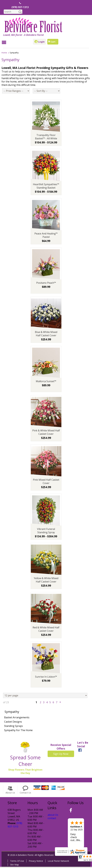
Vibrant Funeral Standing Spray (46, 532)
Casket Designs (13, 723)
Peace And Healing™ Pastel (46, 236)
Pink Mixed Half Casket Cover (46, 482)
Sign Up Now (61, 755)
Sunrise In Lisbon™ (46, 678)
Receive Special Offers (61, 748)
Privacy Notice (36, 862)
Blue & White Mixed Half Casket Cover (46, 335)
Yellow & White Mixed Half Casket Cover (46, 581)
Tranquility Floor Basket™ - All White (46, 138)
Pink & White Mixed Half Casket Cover (46, 433)
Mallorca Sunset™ (46, 382)
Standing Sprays (13, 727)
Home (4, 52)
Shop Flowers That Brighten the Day (25, 772)
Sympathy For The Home (18, 731)
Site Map (14, 866)
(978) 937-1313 (20, 7)
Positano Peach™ (46, 284)
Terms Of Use (17, 862)
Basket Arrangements (17, 718)
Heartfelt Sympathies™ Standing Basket (46, 187)
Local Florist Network (58, 862)
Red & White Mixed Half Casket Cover (46, 630)
